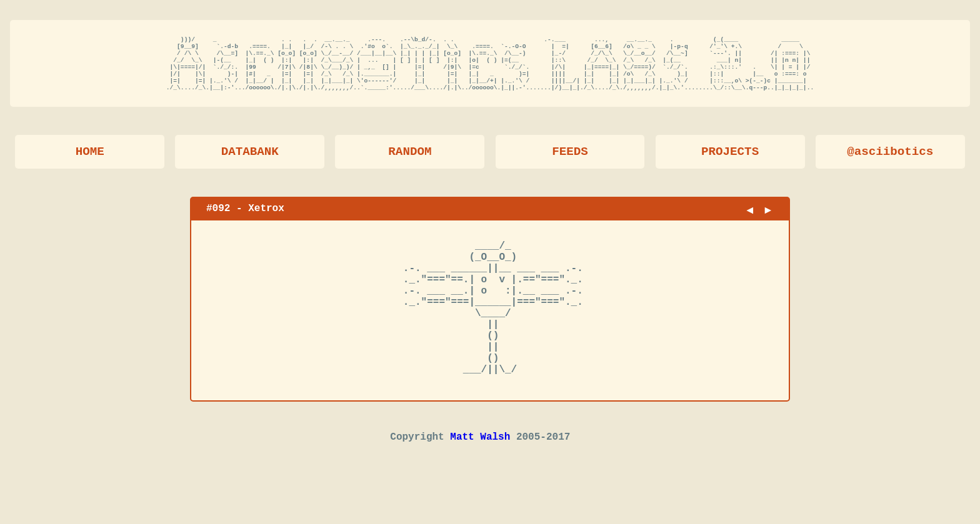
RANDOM (410, 163)
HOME (90, 163)
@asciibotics (890, 163)
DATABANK (250, 163)
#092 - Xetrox (245, 220)
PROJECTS (730, 163)
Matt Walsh (480, 481)
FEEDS (570, 163)
